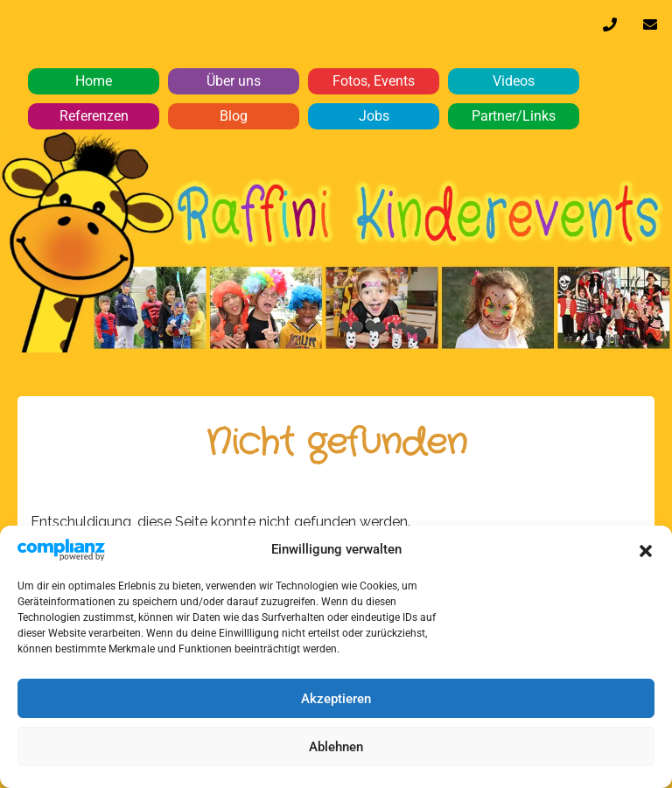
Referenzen (94, 116)
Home (94, 81)
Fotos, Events (374, 81)
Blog (234, 116)
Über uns (234, 81)
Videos (514, 81)
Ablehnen (336, 747)
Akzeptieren (336, 699)
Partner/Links (514, 116)
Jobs (374, 116)
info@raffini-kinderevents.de (650, 29)
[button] (646, 549)
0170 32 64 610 (610, 29)
